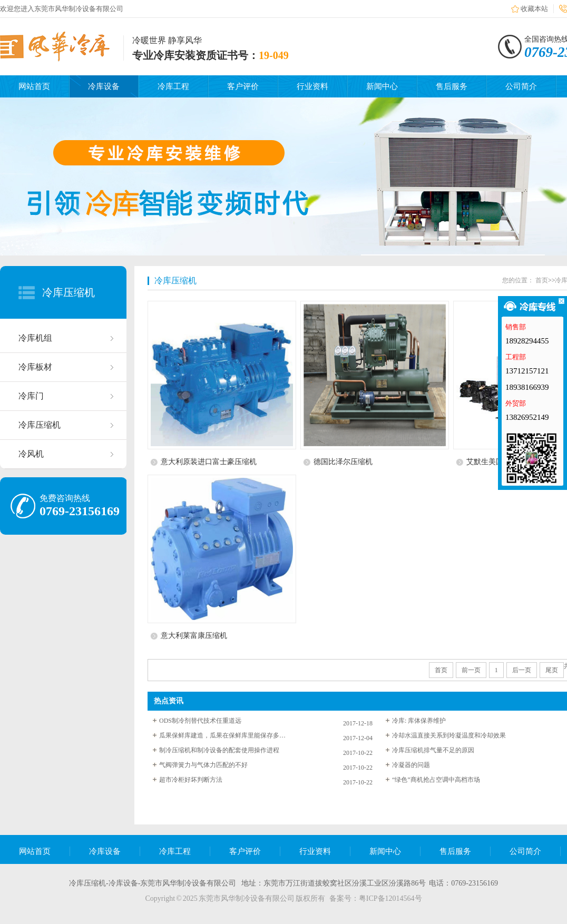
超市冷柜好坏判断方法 (191, 780)
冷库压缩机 (69, 292)
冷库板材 (35, 367)
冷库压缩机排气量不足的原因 (433, 750)
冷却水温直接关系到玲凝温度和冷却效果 (449, 735)
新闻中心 (382, 86)
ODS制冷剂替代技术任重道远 (200, 721)
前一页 (471, 670)
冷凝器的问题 (411, 765)
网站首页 (34, 86)
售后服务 (452, 86)
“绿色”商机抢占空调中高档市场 (436, 780)
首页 (542, 280)
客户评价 (243, 86)
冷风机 (31, 454)
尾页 (552, 670)
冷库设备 (104, 86)
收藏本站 (534, 9)
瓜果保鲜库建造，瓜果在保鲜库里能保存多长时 (222, 735)
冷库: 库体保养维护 (419, 721)
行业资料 (312, 86)
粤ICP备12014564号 (390, 898)
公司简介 (521, 86)
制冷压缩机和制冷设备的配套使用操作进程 (219, 750)
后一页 (522, 670)
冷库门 (31, 396)
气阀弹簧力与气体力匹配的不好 (203, 765)
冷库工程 (173, 86)
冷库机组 (35, 338)
